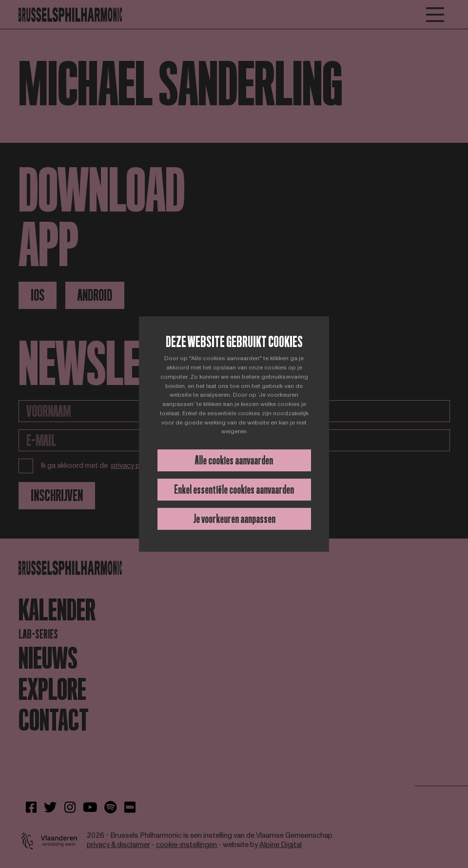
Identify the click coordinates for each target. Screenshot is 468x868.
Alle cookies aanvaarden (234, 460)
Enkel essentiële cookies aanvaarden (234, 490)
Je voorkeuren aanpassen (234, 519)
